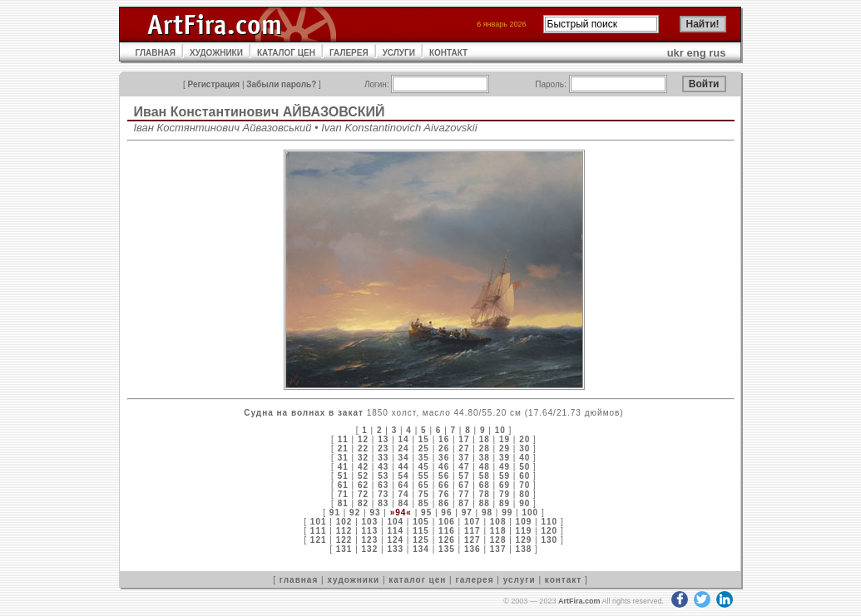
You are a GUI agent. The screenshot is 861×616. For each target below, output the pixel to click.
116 (447, 531)
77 (464, 494)
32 (363, 458)
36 (444, 458)
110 (549, 522)
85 (424, 503)
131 (344, 549)
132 (370, 549)
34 (404, 458)
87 (464, 503)
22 (363, 448)
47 (464, 467)
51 (343, 476)
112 (344, 531)
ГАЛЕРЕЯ (349, 53)
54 (404, 476)
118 (498, 531)
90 (525, 503)
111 (319, 531)
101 (319, 522)
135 (447, 549)
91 (335, 513)
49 (505, 467)
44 (404, 467)
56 (444, 476)
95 (426, 513)
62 (363, 485)
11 (343, 439)
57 (464, 476)
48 (485, 467)
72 (363, 494)
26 (444, 448)
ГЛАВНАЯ (156, 53)
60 (525, 476)
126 (447, 540)
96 (446, 513)
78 (485, 494)
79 (505, 494)
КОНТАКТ (448, 53)
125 (421, 540)
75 (424, 494)
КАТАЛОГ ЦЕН (286, 53)
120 (549, 531)
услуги (520, 580)
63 (383, 485)
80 (525, 494)
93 (375, 513)
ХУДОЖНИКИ (216, 53)
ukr (675, 53)
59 (505, 476)
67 (464, 485)
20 (525, 439)
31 (343, 458)
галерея (475, 580)
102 (344, 522)
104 (395, 522)
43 (383, 467)
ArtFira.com (579, 601)
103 (370, 522)
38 (485, 458)
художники (353, 580)
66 (444, 485)
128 (498, 540)
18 (485, 439)
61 (343, 485)
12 (363, 439)
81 (343, 503)
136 (473, 549)
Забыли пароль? (281, 84)
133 (395, 549)
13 (383, 439)
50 (525, 467)
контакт (563, 580)
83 (383, 503)
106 (447, 522)
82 (363, 503)
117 (473, 531)
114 (395, 531)
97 (467, 513)
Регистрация (214, 84)
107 (473, 522)
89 (505, 503)
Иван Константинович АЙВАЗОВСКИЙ (260, 112)
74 (404, 494)
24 (404, 448)
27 (464, 448)
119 (524, 531)
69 (505, 485)
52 (363, 476)
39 (505, 458)
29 (505, 448)
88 (485, 503)
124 (395, 540)
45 (424, 467)
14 (404, 439)
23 (383, 448)
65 (424, 485)
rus (717, 53)
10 (500, 430)
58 (485, 476)
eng (697, 53)
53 (383, 476)
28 (485, 448)
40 (525, 458)
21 (343, 448)
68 (485, 485)
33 (383, 458)
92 (355, 513)
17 (464, 439)
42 (363, 467)
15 (424, 439)
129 (524, 540)
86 (444, 503)
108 (498, 522)
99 (507, 513)
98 (487, 513)
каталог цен (417, 580)
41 (343, 467)
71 (343, 494)
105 (421, 522)
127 (473, 540)
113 (370, 531)
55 (424, 476)
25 (424, 448)
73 (383, 494)
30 (525, 448)
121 (319, 540)
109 (524, 522)
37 (464, 458)
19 (505, 439)
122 (344, 540)
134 (421, 549)
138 (524, 549)
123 (370, 540)
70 (525, 485)
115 (421, 531)
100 (530, 513)
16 (444, 439)
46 (444, 467)
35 (424, 458)
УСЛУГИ (399, 53)
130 (549, 540)
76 (444, 494)
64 (404, 485)
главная (299, 580)
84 (404, 503)
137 (498, 549)
